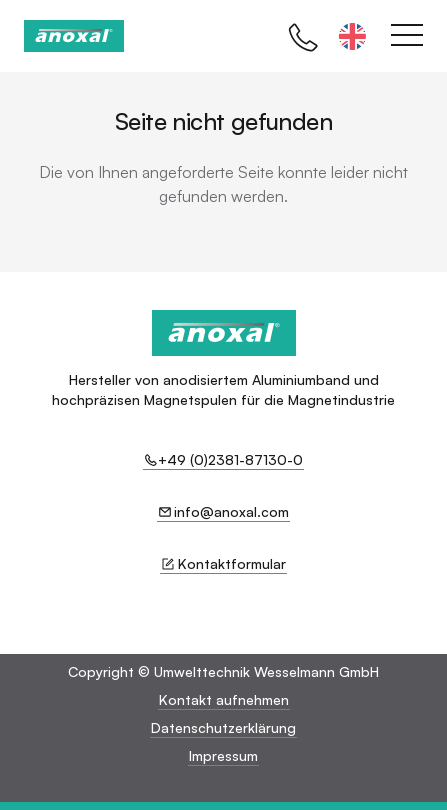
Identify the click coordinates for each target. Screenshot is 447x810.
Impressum (223, 755)
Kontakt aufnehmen (224, 699)
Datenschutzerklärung (223, 727)
